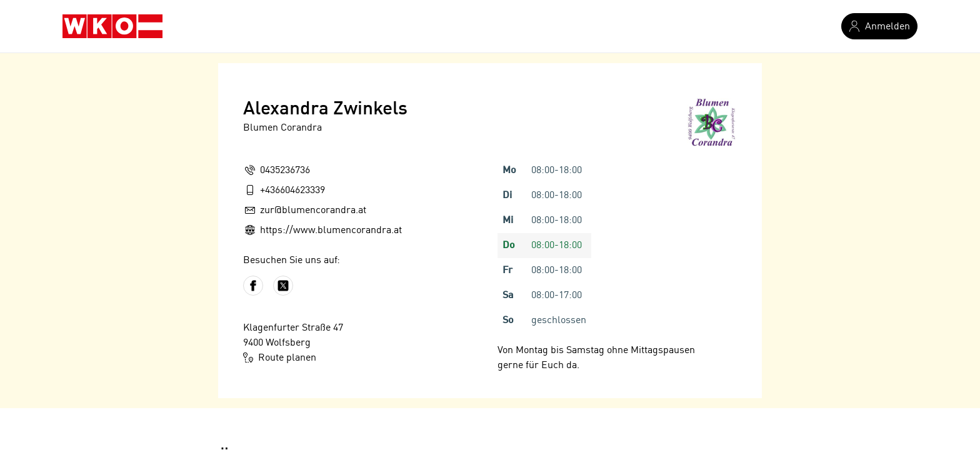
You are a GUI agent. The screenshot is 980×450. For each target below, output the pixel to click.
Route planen (280, 357)
